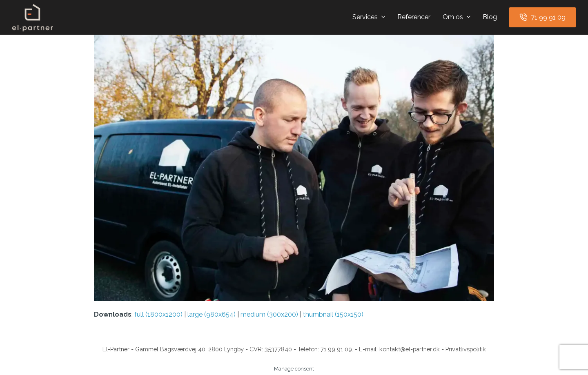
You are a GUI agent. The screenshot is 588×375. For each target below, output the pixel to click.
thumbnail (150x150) (333, 314)
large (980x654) (212, 314)
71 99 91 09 (336, 349)
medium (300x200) (269, 314)
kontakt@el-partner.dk (410, 349)
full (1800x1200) (158, 314)
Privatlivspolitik (466, 349)
